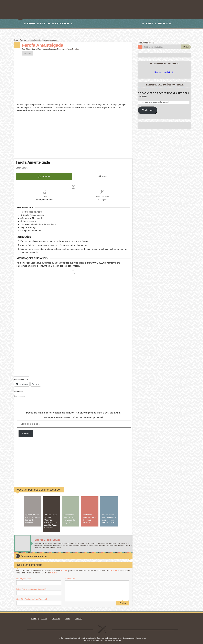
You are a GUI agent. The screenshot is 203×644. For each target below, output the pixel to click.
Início (16, 40)
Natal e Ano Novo (64, 49)
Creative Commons (97, 636)
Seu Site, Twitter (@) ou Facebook (32, 597)
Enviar (123, 601)
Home (34, 617)
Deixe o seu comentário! (34, 554)
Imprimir (44, 176)
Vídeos (31, 23)
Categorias (62, 23)
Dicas (67, 617)
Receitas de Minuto (164, 72)
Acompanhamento (34, 40)
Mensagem (70, 577)
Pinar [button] (103, 176)
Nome (24, 577)
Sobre (149, 23)
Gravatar (64, 569)
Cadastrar (148, 110)
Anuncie (163, 23)
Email (32, 587)
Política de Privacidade (113, 638)
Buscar (186, 47)
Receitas (45, 23)
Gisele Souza (31, 49)
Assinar (26, 431)
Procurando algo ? (146, 43)
